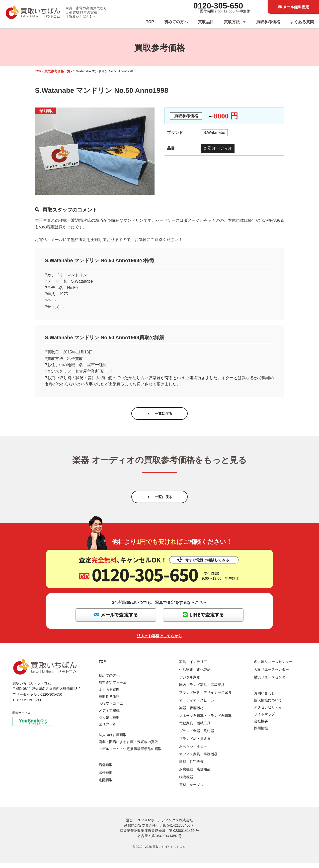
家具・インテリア (193, 666)
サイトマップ (264, 719)
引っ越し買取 (109, 722)
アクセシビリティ (268, 712)
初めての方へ (176, 22)
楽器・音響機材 (191, 713)
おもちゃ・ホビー (193, 751)
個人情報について (268, 705)
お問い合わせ (264, 698)
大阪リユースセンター (271, 674)
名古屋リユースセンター (273, 666)
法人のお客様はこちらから (159, 641)
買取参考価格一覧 (57, 71)
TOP (150, 22)
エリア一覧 (107, 729)
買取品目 (206, 22)
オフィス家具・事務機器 (198, 759)
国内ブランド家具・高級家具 (202, 690)
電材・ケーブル (191, 789)
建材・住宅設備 (191, 766)
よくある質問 (302, 22)
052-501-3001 (33, 705)
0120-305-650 (218, 6)
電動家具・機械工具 (195, 728)
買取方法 (235, 22)
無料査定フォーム (113, 687)
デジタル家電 (190, 682)
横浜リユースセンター (271, 682)
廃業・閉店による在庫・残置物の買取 (128, 747)
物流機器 (186, 782)
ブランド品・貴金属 (195, 743)
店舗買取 (106, 769)
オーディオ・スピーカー (198, 705)
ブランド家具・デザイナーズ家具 (205, 697)
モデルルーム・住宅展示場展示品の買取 (130, 754)
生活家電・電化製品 (195, 674)
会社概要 (261, 726)
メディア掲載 (109, 715)
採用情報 (261, 733)
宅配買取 (106, 785)
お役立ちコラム (111, 708)
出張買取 (106, 777)
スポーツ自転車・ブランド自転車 (205, 720)
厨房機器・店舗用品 (195, 774)
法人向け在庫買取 (113, 740)
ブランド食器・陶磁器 (197, 736)
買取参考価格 (268, 22)
